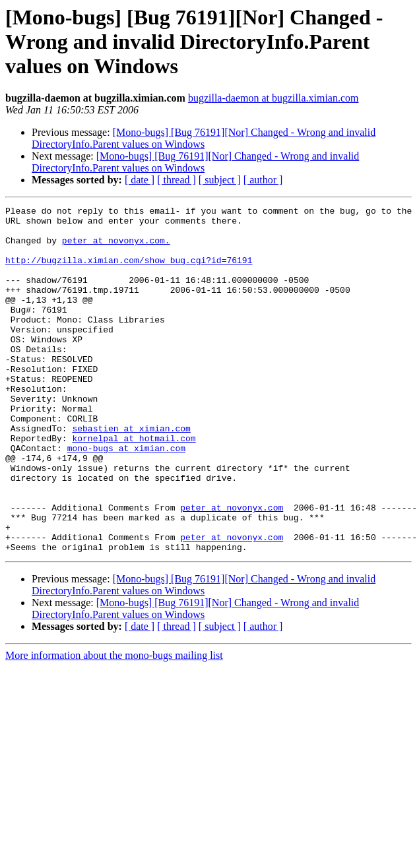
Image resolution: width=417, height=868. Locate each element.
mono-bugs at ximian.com (126, 497)
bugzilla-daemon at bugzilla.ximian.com (273, 98)
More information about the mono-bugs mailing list (114, 725)
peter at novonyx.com (232, 569)
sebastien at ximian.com (131, 474)
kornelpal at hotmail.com (134, 485)
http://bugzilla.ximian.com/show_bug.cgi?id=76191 (129, 272)
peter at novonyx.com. (116, 248)
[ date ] (140, 180)
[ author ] (263, 180)
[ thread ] (176, 180)
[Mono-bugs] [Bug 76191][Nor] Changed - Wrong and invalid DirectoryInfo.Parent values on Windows (204, 138)
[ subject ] (220, 180)
